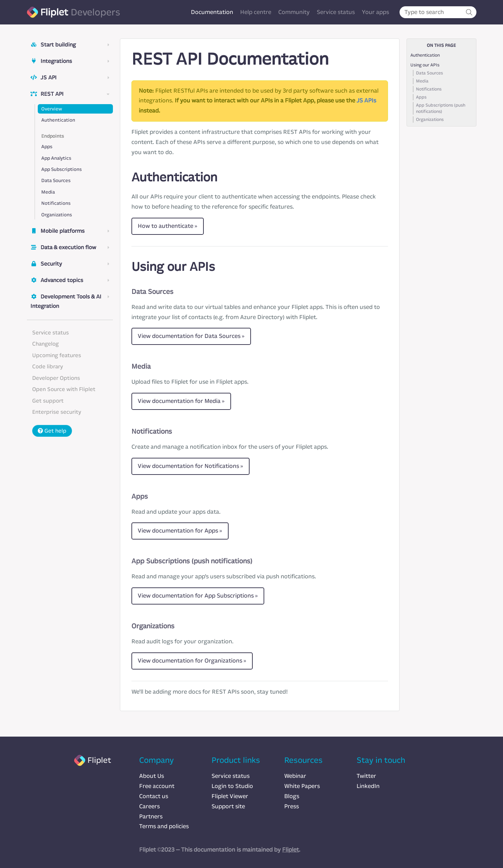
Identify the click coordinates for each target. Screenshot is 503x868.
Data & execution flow (70, 247)
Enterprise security (57, 412)
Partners (151, 816)
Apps (47, 147)
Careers (149, 806)
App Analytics (56, 158)
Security (70, 264)
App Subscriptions (62, 169)
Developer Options (56, 378)
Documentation (212, 12)
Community (294, 12)
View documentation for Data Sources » (191, 336)
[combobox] (438, 12)
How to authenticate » (168, 226)
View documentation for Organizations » (192, 661)
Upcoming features (57, 355)
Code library (48, 367)
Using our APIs (425, 65)
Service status (336, 12)
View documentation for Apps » (180, 531)
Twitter (366, 776)
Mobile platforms (70, 231)
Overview (52, 109)
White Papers (302, 786)
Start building (70, 45)
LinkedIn (368, 786)
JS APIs (366, 100)
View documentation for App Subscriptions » (198, 596)
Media (48, 192)
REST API (70, 94)
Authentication (58, 120)
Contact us (154, 796)
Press (292, 806)
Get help (52, 431)
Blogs (292, 796)
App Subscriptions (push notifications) (441, 108)
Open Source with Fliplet (64, 389)
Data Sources (56, 180)
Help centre (256, 12)
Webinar (295, 776)
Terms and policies (164, 826)
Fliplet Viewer (230, 796)
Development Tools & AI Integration (70, 301)
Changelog (45, 344)
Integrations (70, 61)
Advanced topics (70, 280)
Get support (48, 401)
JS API (70, 78)
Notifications (56, 203)
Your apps (375, 12)
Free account (157, 786)
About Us (152, 776)
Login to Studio (232, 786)
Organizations (57, 215)
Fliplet (290, 850)
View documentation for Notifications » (191, 466)
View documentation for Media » (181, 401)
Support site (228, 806)
